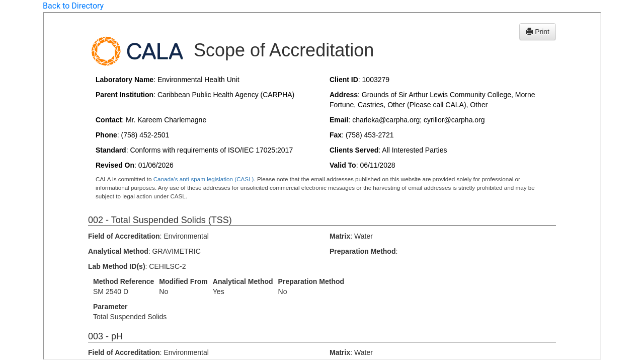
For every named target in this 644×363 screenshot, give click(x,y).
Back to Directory (73, 6)
